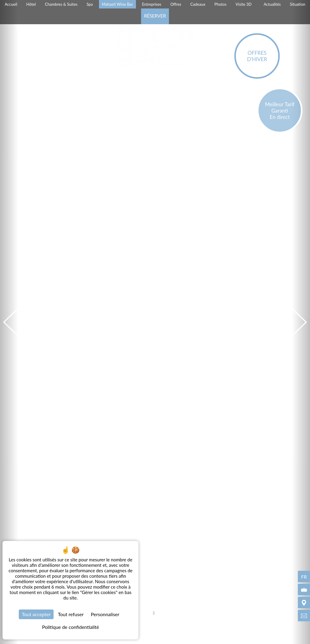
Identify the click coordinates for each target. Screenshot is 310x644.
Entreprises (152, 4)
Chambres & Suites (61, 4)
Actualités (272, 4)
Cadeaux (198, 4)
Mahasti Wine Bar (117, 4)
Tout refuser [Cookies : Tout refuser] (71, 614)
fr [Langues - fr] (304, 577)
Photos (220, 4)
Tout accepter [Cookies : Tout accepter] (36, 614)
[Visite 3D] (304, 590)
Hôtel (31, 4)
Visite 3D (244, 4)
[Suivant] (301, 322)
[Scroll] (154, 614)
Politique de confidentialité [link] (71, 627)
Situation (297, 4)
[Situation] (304, 603)
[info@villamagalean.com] (304, 616)
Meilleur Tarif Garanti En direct (280, 111)
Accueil (11, 4)
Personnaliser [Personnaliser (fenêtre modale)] (105, 614)
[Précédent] (9, 322)
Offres (176, 4)
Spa (90, 4)
